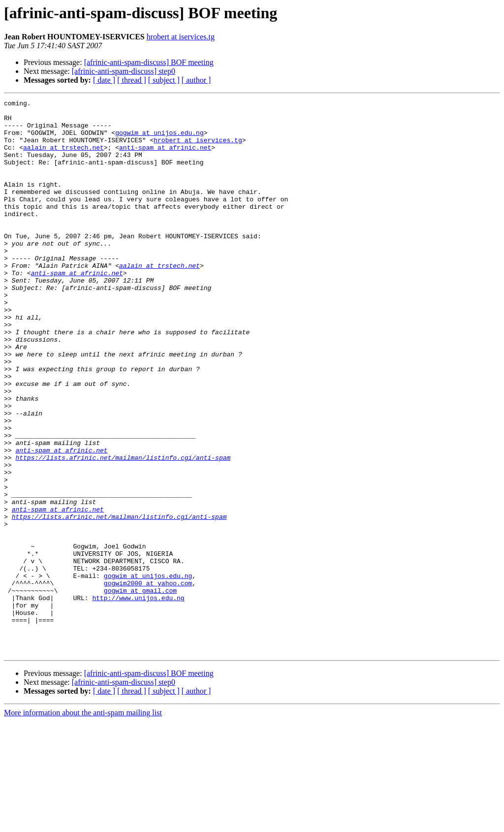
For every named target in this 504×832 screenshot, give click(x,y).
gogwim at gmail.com (140, 689)
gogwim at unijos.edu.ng (159, 140)
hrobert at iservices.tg (181, 37)
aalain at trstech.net (63, 158)
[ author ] (196, 80)
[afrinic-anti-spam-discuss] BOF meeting (149, 62)
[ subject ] (164, 80)
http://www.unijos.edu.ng (138, 698)
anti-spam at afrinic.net (165, 158)
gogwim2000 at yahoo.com (148, 680)
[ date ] (104, 80)
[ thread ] (132, 80)
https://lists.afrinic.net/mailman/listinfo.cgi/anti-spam (123, 530)
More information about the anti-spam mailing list (83, 823)
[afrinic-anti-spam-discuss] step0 (124, 71)
